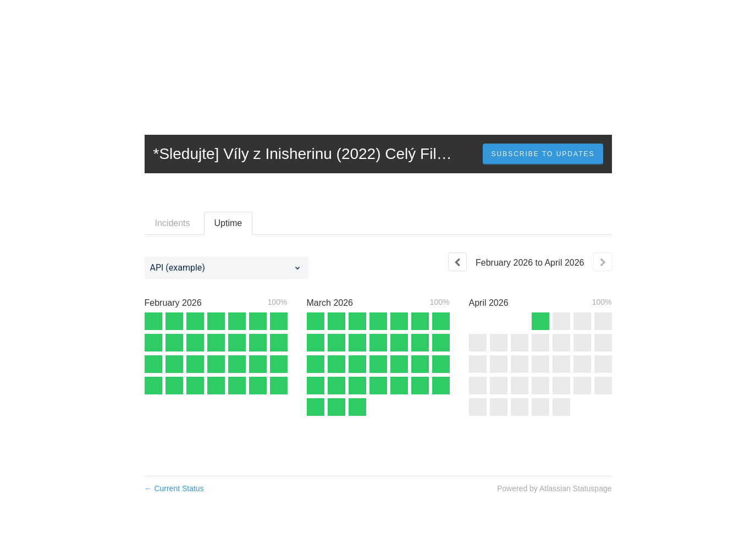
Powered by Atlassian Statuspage (554, 488)
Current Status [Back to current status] (174, 488)
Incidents (173, 223)
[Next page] (603, 262)
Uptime (228, 223)
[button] (543, 154)
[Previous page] (457, 262)
